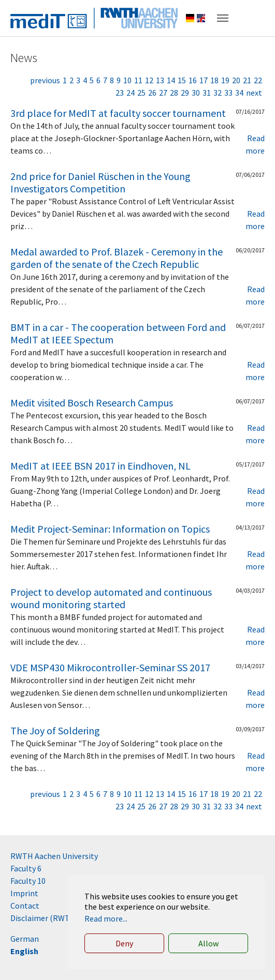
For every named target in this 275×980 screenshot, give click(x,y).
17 (204, 80)
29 (185, 93)
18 (214, 80)
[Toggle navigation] (223, 18)
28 (174, 93)
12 (149, 80)
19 (225, 80)
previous (45, 80)
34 (239, 93)
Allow (208, 943)
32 (218, 93)
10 (127, 80)
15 (182, 80)
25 (141, 93)
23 (120, 93)
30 (196, 93)
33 (228, 93)
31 (207, 93)
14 (171, 80)
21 (247, 80)
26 (152, 93)
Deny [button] (124, 943)
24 (131, 93)
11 (138, 80)
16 (193, 80)
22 (258, 80)
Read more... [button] (106, 918)
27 (163, 93)
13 (160, 80)
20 (236, 80)
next (254, 93)
